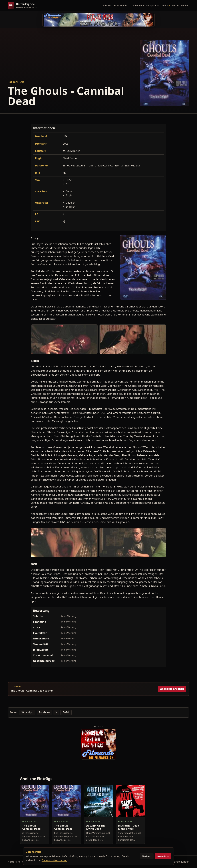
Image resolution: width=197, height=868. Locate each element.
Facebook (44, 712)
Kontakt (185, 5)
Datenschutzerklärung (54, 860)
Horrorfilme (120, 5)
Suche (175, 5)
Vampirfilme (153, 5)
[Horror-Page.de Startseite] (24, 6)
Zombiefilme (137, 5)
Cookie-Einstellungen (177, 862)
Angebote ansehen (172, 689)
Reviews (107, 5)
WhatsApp (27, 712)
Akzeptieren (163, 856)
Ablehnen (147, 856)
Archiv (165, 5)
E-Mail (66, 712)
